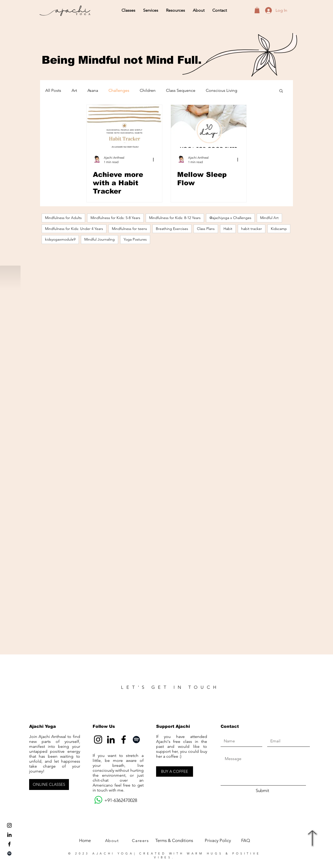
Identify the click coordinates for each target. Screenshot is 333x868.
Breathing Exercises (172, 229)
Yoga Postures (135, 239)
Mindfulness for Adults (63, 218)
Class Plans (206, 229)
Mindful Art (269, 218)
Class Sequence (181, 90)
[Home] (85, 841)
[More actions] (155, 159)
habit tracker (252, 229)
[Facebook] (124, 740)
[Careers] (141, 841)
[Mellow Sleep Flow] (209, 126)
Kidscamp (279, 229)
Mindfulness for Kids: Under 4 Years (74, 229)
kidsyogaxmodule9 (60, 239)
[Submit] (262, 791)
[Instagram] (98, 740)
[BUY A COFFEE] (175, 771)
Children (148, 90)
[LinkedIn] (9, 835)
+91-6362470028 (115, 800)
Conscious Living (222, 90)
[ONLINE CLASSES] (49, 785)
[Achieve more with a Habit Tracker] (124, 126)
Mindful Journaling (100, 239)
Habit (228, 229)
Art (74, 90)
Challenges (119, 90)
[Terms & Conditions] (174, 841)
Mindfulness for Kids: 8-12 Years (175, 218)
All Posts (53, 90)
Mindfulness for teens (129, 229)
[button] (128, 10)
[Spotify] (9, 853)
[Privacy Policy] (218, 841)
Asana (93, 90)
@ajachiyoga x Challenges (230, 218)
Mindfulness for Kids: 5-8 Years (115, 218)
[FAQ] (245, 841)
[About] (112, 841)
